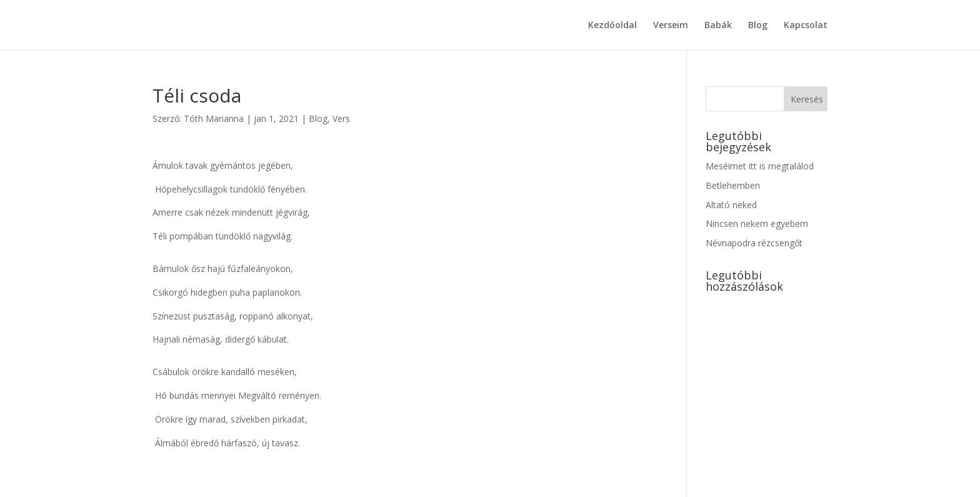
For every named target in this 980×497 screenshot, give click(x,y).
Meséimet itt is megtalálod (760, 166)
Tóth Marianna (214, 118)
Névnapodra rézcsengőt (754, 243)
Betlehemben (733, 185)
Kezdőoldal (612, 26)
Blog (758, 26)
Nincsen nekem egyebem (757, 223)
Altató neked (731, 205)
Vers (341, 118)
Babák (718, 26)
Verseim (671, 26)
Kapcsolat (806, 26)
